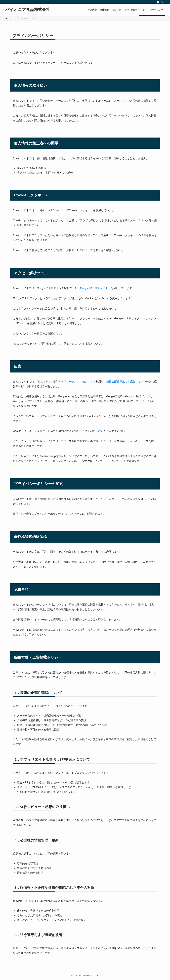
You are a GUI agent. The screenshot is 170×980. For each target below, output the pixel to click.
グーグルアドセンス (78, 382)
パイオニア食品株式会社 (28, 10)
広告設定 (98, 431)
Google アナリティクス (94, 288)
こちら (79, 344)
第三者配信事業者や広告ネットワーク (129, 382)
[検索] (163, 2)
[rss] (158, 2)
